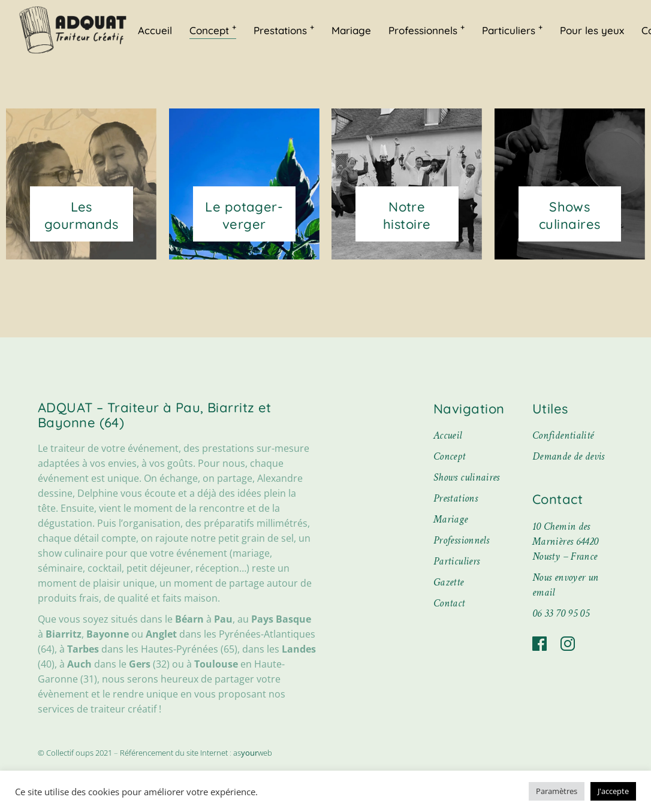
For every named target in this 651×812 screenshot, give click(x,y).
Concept (450, 456)
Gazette (449, 582)
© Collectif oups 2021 (76, 753)
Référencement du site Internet (174, 753)
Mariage (451, 519)
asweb (253, 753)
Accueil (448, 435)
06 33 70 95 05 (561, 613)
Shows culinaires (467, 477)
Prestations (456, 498)
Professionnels (461, 540)
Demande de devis (569, 456)
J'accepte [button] (613, 791)
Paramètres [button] (557, 791)
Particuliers (456, 561)
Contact (449, 603)
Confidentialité (563, 435)
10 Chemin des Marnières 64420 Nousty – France (565, 541)
